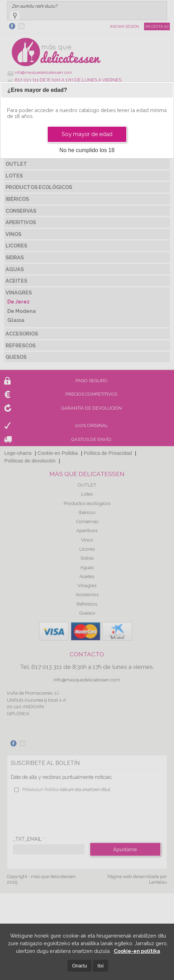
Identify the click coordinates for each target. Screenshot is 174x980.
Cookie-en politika (137, 951)
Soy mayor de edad (87, 134)
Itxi (101, 966)
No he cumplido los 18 (87, 150)
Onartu (80, 966)
